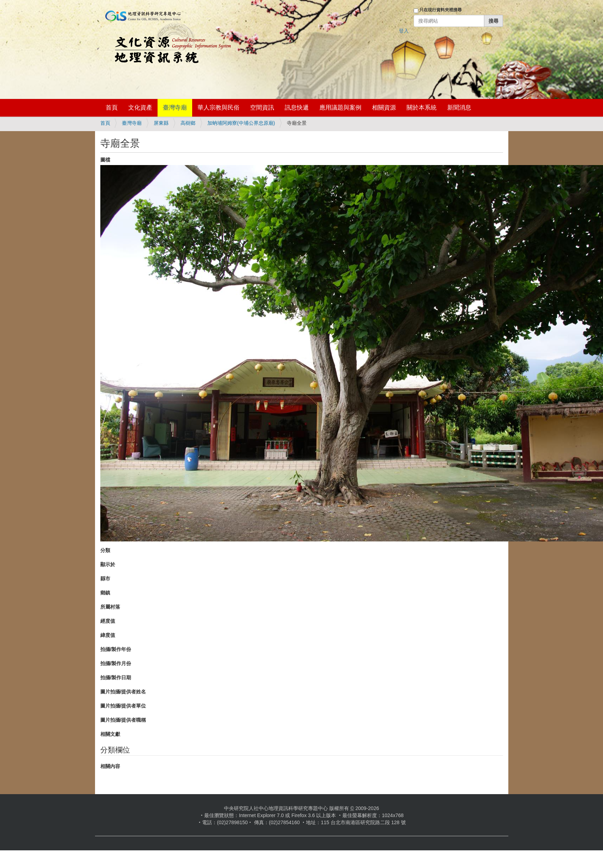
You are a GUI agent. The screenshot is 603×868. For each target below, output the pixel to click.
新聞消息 (459, 108)
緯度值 (108, 635)
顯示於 (108, 564)
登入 (404, 31)
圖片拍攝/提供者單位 (123, 706)
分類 (105, 550)
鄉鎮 (105, 593)
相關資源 (384, 108)
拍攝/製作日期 (116, 678)
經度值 (108, 621)
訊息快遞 (297, 108)
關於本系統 (422, 108)
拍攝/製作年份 (116, 649)
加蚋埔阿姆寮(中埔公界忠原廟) (241, 123)
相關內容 (110, 766)
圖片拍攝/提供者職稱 (123, 720)
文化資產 (140, 108)
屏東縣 (161, 123)
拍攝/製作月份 (116, 663)
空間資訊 (262, 108)
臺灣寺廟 (175, 108)
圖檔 (105, 160)
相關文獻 (110, 734)
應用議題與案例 (340, 108)
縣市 (105, 579)
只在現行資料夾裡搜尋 (441, 10)
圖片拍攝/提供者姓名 (123, 692)
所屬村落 (110, 607)
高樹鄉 (188, 123)
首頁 (112, 108)
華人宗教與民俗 (218, 108)
